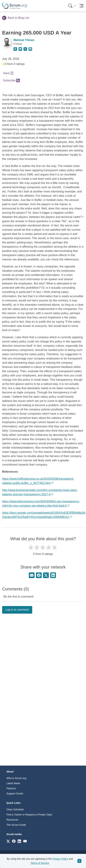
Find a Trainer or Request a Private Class (29, 815)
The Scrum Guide (16, 825)
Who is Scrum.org (16, 778)
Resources (12, 820)
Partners (11, 788)
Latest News (13, 783)
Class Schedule (15, 809)
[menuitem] (72, 6)
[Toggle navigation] (81, 6)
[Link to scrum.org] (8, 841)
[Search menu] (72, 6)
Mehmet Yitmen (24, 40)
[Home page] (15, 6)
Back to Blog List (16, 18)
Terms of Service (40, 863)
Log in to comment (17, 610)
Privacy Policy (60, 859)
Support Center (15, 794)
